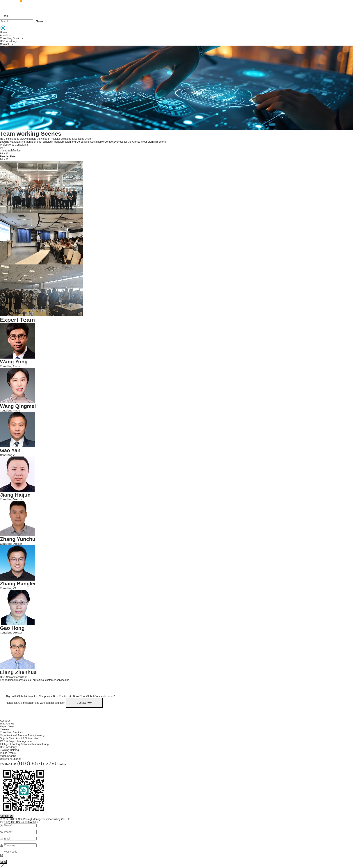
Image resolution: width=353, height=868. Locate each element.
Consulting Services (11, 38)
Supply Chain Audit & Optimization (20, 738)
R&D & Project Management (16, 741)
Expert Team (7, 726)
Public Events (8, 753)
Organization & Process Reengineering (22, 735)
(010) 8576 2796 (38, 763)
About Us (5, 35)
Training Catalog (9, 750)
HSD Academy (8, 41)
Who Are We (7, 724)
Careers (5, 729)
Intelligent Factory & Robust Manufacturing (24, 744)
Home (3, 32)
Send (3, 862)
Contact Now (84, 703)
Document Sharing (11, 759)
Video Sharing (8, 756)
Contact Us (6, 44)
